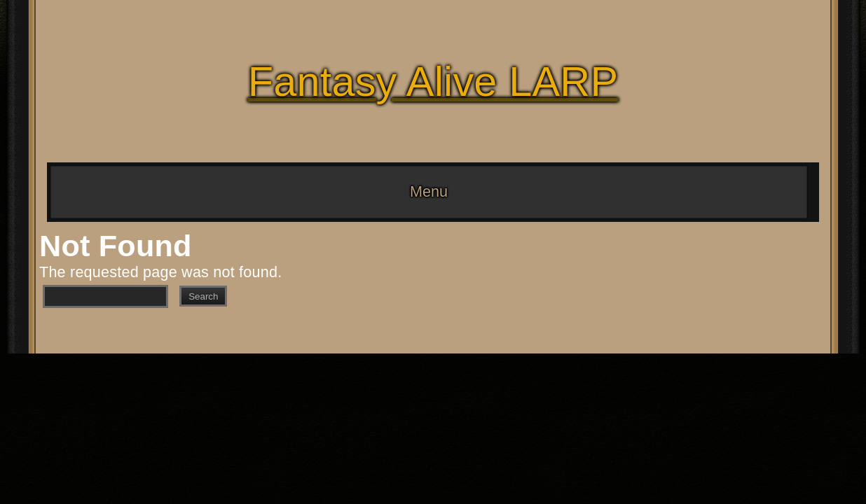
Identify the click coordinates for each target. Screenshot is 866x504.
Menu (429, 191)
